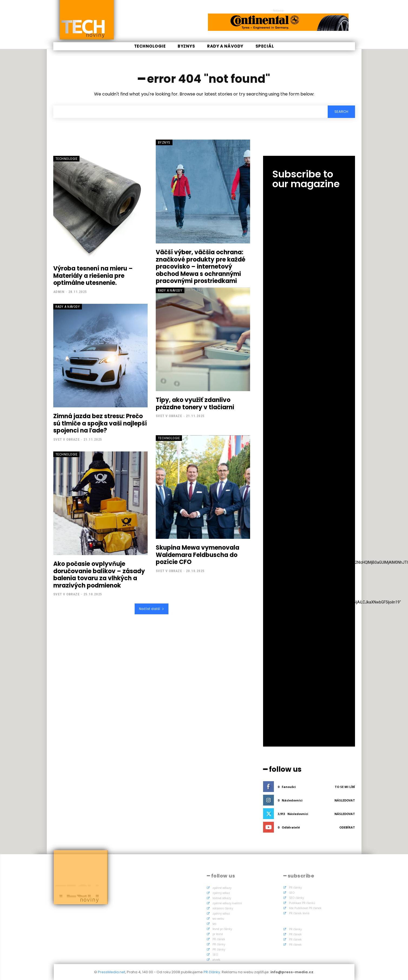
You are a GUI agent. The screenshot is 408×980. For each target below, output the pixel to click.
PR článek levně (299, 913)
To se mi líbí (345, 787)
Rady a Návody (68, 307)
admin (59, 292)
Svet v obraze (67, 439)
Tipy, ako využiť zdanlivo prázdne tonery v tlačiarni (195, 403)
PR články (219, 944)
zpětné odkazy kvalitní (227, 903)
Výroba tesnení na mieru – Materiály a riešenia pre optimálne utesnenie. (93, 276)
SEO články (296, 898)
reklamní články (223, 908)
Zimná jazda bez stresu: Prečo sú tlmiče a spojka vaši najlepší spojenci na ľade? (100, 423)
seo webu (218, 919)
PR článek (219, 939)
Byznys (164, 142)
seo (214, 924)
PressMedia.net (112, 972)
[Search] (341, 112)
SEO (215, 955)
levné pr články (222, 929)
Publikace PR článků (302, 903)
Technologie (67, 159)
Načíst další (152, 609)
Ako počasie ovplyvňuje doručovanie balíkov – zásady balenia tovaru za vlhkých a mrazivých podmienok (99, 575)
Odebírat (347, 827)
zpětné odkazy (222, 888)
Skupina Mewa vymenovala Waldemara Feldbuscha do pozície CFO (198, 555)
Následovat (345, 800)
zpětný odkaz (221, 893)
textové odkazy (222, 898)
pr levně (218, 934)
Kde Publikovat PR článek (305, 908)
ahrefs (216, 960)
